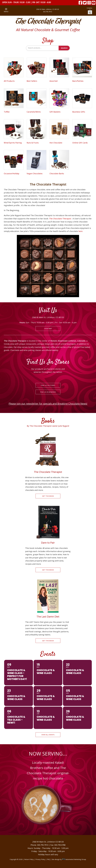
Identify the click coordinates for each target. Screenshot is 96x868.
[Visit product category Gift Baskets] (59, 101)
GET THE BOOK (48, 496)
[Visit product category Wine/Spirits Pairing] (14, 132)
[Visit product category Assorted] (59, 70)
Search (64, 48)
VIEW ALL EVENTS (48, 735)
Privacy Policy (40, 859)
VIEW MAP (48, 328)
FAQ (48, 859)
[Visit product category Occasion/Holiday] (14, 163)
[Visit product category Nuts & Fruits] (36, 132)
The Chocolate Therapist (48, 22)
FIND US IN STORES (48, 385)
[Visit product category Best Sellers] (36, 70)
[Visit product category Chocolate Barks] (59, 163)
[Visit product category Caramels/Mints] (36, 101)
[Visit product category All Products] (14, 70)
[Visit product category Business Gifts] (82, 101)
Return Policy (29, 859)
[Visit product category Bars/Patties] (82, 70)
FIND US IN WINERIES (48, 392)
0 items (89, 11)
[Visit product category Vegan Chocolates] (36, 163)
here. (81, 231)
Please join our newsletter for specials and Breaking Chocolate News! (48, 403)
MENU (6, 10)
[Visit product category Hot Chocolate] (59, 132)
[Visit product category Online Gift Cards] (82, 132)
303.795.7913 (48, 12)
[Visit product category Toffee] (14, 101)
